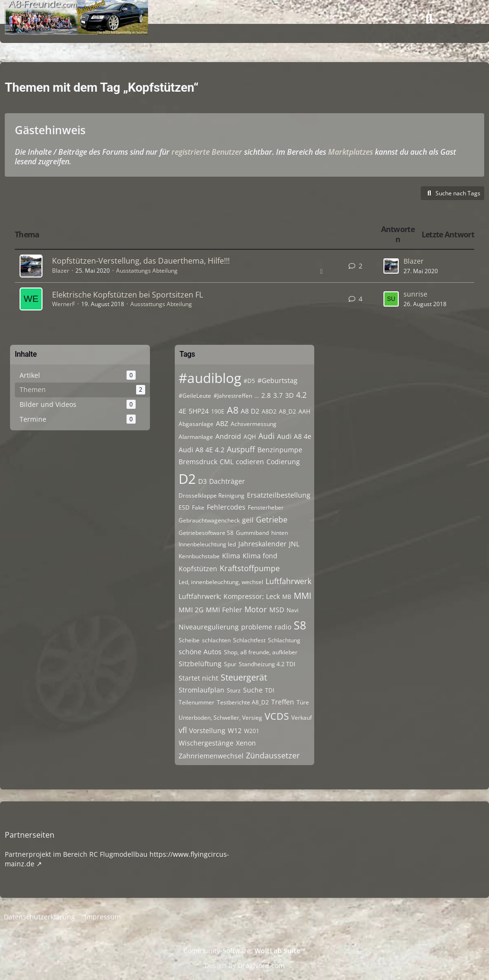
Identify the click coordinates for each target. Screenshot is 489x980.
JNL (294, 544)
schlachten (216, 640)
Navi (292, 610)
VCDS (277, 716)
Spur (230, 664)
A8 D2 (250, 411)
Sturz (234, 690)
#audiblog (210, 378)
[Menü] (477, 19)
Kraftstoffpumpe (250, 568)
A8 (233, 410)
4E (182, 411)
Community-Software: (244, 951)
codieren (250, 462)
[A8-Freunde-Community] (76, 10)
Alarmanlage (196, 437)
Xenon (246, 743)
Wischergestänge (206, 743)
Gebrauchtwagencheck (209, 520)
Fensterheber (266, 507)
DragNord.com (261, 965)
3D (289, 395)
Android (228, 436)
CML (227, 462)
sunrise (415, 294)
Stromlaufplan (202, 690)
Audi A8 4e (294, 436)
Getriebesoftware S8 (206, 533)
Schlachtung (284, 640)
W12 (235, 730)
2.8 (266, 395)
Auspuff (241, 449)
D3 (202, 481)
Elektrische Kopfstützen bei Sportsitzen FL (128, 295)
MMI (303, 596)
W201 (252, 731)
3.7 (278, 395)
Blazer (61, 271)
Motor (256, 609)
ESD (184, 507)
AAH (304, 411)
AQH (250, 437)
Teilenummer (197, 702)
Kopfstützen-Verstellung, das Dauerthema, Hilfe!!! (141, 261)
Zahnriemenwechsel (211, 756)
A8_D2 (287, 411)
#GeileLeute (195, 396)
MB (287, 597)
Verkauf (302, 718)
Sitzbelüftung (200, 664)
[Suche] (429, 19)
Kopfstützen (198, 569)
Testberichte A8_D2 (243, 702)
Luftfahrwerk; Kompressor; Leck (229, 596)
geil (248, 520)
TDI (270, 690)
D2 (187, 479)
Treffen (283, 702)
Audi (266, 436)
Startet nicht (198, 678)
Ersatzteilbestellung (279, 495)
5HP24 (199, 411)
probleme (257, 627)
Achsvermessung (254, 424)
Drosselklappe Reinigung (212, 495)
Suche (253, 690)
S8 (300, 625)
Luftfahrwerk (288, 581)
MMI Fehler (224, 610)
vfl (183, 730)
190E (218, 411)
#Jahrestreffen (233, 396)
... (257, 396)
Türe (303, 702)
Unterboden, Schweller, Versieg (220, 718)
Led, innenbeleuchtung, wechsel (221, 582)
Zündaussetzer (273, 756)
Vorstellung (207, 730)
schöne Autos (200, 652)
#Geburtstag (277, 380)
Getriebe (272, 520)
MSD (277, 610)
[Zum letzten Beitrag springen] (391, 266)
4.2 (301, 395)
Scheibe (189, 640)
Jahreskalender (262, 544)
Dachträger (227, 481)
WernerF (64, 304)
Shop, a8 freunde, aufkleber (261, 652)
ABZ (222, 423)
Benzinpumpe (280, 450)
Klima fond (260, 556)
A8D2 (269, 411)
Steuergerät (244, 677)
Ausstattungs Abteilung (147, 271)
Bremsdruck (198, 462)
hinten (280, 533)
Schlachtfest (249, 640)
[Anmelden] (453, 19)
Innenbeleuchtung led (207, 544)
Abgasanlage (196, 424)
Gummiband (252, 533)
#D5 (249, 381)
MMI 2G (191, 610)
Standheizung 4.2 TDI (267, 664)
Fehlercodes (226, 507)
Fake (198, 507)
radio (283, 627)
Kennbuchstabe (199, 556)
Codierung (283, 462)
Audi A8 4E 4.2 (202, 450)
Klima (231, 556)
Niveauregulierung (209, 627)
